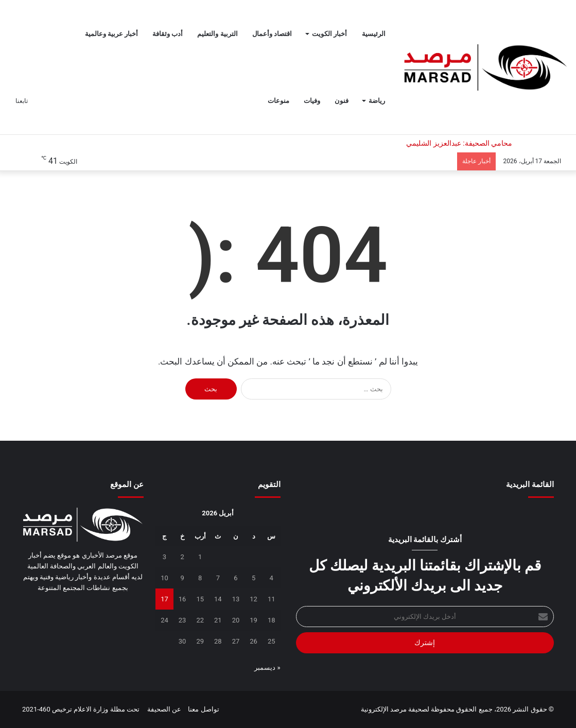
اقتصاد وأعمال (272, 34)
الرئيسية (374, 34)
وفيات (312, 101)
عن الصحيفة (164, 709)
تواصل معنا (203, 709)
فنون (342, 101)
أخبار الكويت (329, 34)
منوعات (278, 101)
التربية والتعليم (217, 34)
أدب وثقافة (168, 34)
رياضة (377, 101)
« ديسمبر (267, 668)
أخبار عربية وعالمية (112, 34)
